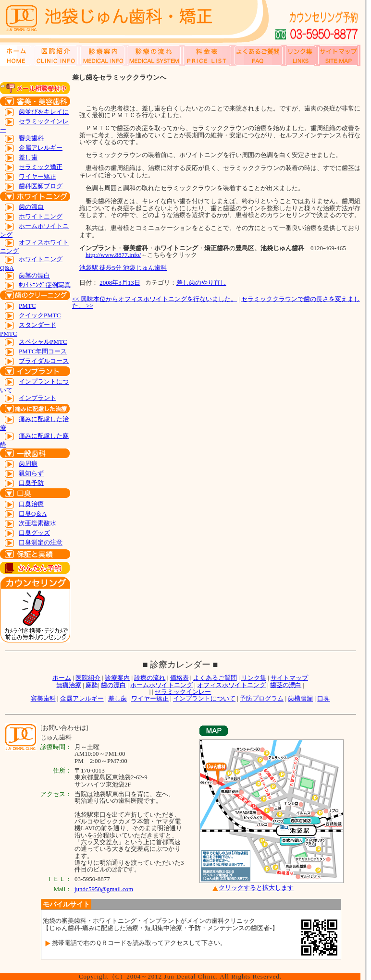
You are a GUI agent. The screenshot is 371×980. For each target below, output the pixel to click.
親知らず (31, 473)
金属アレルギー (41, 148)
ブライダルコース (44, 361)
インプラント (37, 398)
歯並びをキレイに (44, 112)
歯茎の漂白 (34, 275)
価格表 (179, 678)
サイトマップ (289, 678)
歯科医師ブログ (41, 186)
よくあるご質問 (215, 678)
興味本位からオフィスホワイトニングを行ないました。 (155, 299)
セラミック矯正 (41, 167)
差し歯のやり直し (201, 283)
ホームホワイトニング (161, 685)
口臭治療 (31, 504)
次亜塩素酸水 (37, 523)
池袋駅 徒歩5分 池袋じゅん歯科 (123, 268)
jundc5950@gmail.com (104, 889)
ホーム (62, 678)
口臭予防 (31, 483)
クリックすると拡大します (256, 888)
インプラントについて (204, 698)
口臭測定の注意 (41, 542)
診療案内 (117, 678)
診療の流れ (150, 678)
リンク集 (254, 678)
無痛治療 (69, 685)
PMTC (27, 306)
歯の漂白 (31, 207)
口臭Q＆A (33, 514)
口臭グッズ (34, 533)
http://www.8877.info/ (113, 255)
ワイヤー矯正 (37, 176)
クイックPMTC (40, 315)
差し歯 (28, 157)
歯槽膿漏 (300, 698)
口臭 (323, 698)
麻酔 (92, 685)
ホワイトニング (41, 216)
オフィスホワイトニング (231, 685)
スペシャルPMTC (43, 342)
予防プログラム (262, 698)
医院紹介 (88, 678)
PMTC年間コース (43, 351)
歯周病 (28, 464)
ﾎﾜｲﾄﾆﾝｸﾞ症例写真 (45, 285)
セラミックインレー (183, 692)
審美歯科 (31, 138)
